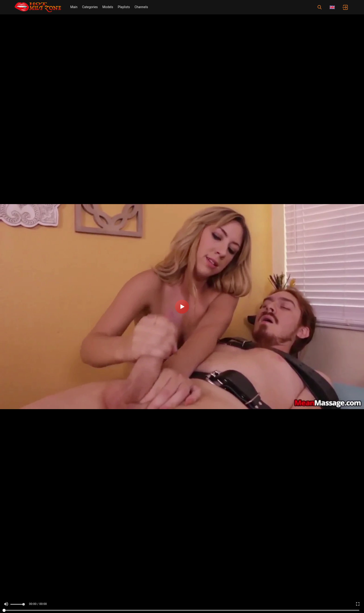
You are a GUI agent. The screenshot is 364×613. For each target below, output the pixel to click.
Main (74, 7)
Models (108, 7)
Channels (141, 7)
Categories (90, 7)
